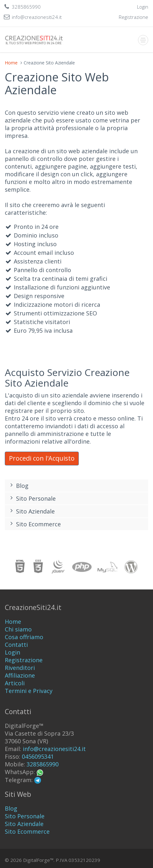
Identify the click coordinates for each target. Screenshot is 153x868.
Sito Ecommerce (34, 524)
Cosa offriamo (24, 637)
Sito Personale (32, 498)
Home (11, 63)
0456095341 (38, 756)
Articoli (15, 683)
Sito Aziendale (31, 511)
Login (12, 652)
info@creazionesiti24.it (54, 749)
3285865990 (43, 764)
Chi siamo (18, 629)
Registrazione (24, 660)
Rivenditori (20, 668)
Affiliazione (20, 675)
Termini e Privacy (29, 691)
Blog (18, 486)
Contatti (16, 645)
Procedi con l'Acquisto (42, 458)
